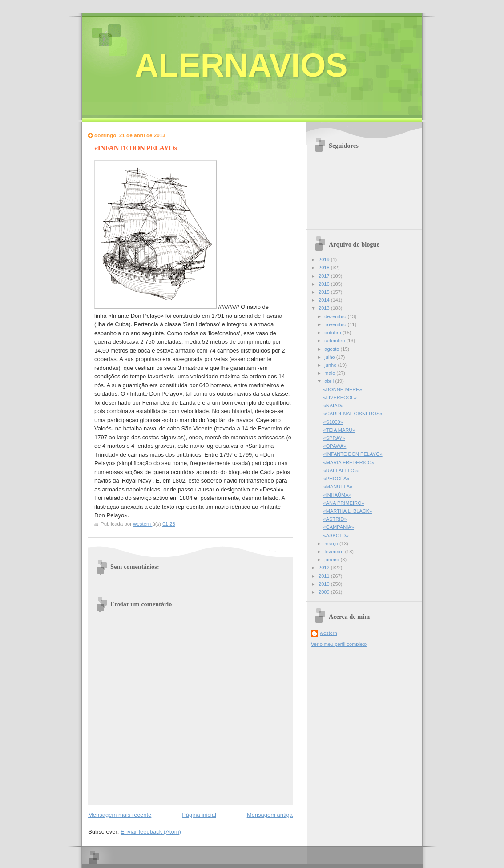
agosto (332, 349)
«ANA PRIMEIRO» (344, 503)
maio (330, 373)
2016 (325, 284)
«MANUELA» (338, 487)
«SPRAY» (334, 438)
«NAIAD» (334, 406)
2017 (325, 276)
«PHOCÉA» (337, 479)
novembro (336, 324)
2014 (325, 300)
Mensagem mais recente (120, 815)
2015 (325, 292)
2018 (325, 268)
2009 (325, 592)
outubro (333, 333)
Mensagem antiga (270, 815)
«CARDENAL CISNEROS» (353, 414)
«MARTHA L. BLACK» (348, 511)
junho (331, 365)
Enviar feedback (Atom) (151, 832)
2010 (325, 584)
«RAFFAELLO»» (342, 471)
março (332, 544)
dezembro (336, 316)
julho (330, 357)
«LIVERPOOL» (340, 397)
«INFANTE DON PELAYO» (353, 454)
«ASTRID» (335, 519)
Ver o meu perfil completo (339, 644)
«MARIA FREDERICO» (349, 462)
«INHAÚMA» (337, 495)
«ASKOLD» (336, 535)
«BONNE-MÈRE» (343, 389)
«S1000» (333, 422)
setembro (335, 341)
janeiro (332, 560)
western (329, 633)
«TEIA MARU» (339, 430)
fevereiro (335, 552)
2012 (325, 568)
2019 (325, 260)
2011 (325, 576)
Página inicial (199, 815)
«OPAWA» (335, 446)
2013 (325, 308)
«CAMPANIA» (339, 527)
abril (330, 381)
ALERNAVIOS (241, 65)
